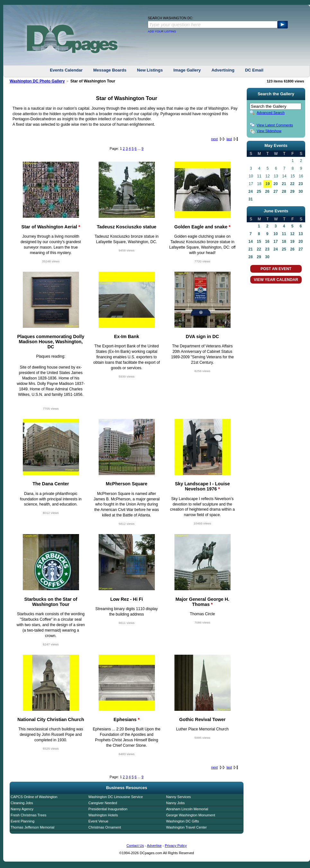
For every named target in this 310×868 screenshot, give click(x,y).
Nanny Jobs (175, 803)
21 (284, 184)
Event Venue (98, 821)
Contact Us (135, 846)
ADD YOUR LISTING (162, 31)
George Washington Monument (190, 815)
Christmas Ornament (105, 827)
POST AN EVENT (276, 269)
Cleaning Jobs (22, 803)
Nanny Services (178, 797)
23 (301, 184)
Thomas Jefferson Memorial (32, 827)
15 (259, 242)
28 (284, 191)
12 (292, 234)
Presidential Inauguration (108, 809)
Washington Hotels (103, 815)
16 (267, 242)
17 (275, 242)
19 (267, 184)
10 (275, 234)
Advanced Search (271, 113)
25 (259, 191)
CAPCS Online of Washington (34, 797)
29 (292, 191)
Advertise (154, 846)
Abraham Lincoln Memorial (187, 809)
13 (301, 234)
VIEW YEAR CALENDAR (276, 280)
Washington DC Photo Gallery (37, 81)
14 (250, 242)
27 (275, 191)
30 (301, 191)
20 (275, 184)
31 (250, 199)
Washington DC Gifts (182, 821)
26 (267, 191)
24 (250, 191)
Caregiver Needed (103, 803)
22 (292, 184)
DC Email (254, 70)
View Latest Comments (275, 125)
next (214, 139)
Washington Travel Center (186, 827)
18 (284, 242)
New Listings (150, 70)
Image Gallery (187, 70)
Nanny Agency (22, 809)
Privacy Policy (176, 846)
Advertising (223, 70)
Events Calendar (66, 70)
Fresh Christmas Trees (28, 815)
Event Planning (22, 821)
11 (284, 234)
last (229, 139)
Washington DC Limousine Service (116, 797)
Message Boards (110, 70)
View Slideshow (269, 131)
